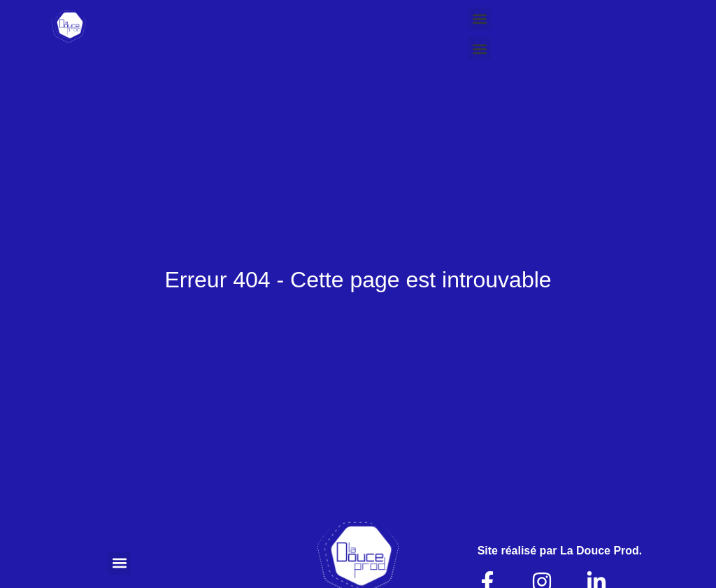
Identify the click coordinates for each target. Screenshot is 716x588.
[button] (479, 19)
